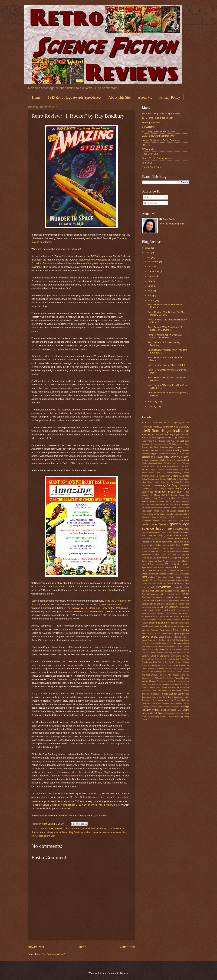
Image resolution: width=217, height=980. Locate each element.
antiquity (180, 454)
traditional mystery (182, 697)
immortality (174, 552)
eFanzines (147, 163)
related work (147, 610)
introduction (147, 555)
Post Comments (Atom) (53, 954)
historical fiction (154, 545)
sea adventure (177, 623)
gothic (171, 529)
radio (154, 607)
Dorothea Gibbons (149, 489)
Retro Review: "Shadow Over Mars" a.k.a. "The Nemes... (165, 336)
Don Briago (172, 485)
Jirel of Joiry (183, 558)
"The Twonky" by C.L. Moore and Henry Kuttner (90, 608)
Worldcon (164, 716)
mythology (180, 580)
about (187, 441)
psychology (146, 607)
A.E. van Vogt (177, 441)
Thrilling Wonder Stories (172, 694)
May (150, 291)
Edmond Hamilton (167, 498)
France (156, 511)
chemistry (177, 473)
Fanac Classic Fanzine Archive (157, 158)
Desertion (175, 482)
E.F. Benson (172, 495)
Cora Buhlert (170, 219)
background (154, 460)
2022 (148, 248)
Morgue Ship (156, 580)
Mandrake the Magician (165, 571)
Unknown (156, 703)
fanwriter (164, 504)
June (151, 286)
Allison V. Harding (150, 450)
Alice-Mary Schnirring (159, 447)
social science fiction (164, 634)
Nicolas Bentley (167, 583)
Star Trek (171, 640)
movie (165, 580)
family (179, 501)
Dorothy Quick (182, 488)
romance (97, 832)
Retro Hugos (147, 613)
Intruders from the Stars (162, 555)
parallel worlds (172, 591)
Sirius (144, 634)
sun (143, 646)
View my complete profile (172, 224)
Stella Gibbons (148, 643)
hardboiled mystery (150, 539)
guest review (183, 532)
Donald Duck (184, 485)
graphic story (182, 529)
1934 (154, 423)
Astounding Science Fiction (172, 457)
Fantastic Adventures (150, 505)
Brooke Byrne (161, 466)
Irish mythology (179, 555)
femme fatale (170, 508)
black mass (177, 463)
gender (179, 517)
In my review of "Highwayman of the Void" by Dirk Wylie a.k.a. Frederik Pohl (71, 694)
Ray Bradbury (76, 832)
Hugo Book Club (150, 154)
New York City (154, 583)
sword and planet (181, 646)
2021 (148, 253)
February (153, 402)
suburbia (186, 643)
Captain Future (172, 470)
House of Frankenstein (152, 548)
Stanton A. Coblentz (157, 640)
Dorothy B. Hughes (166, 489)
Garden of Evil (167, 517)
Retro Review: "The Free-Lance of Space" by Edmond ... (165, 329)
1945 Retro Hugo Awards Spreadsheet (75, 97)
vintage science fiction (164, 710)
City (168, 476)
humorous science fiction (152, 552)
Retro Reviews (158, 613)
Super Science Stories (155, 646)
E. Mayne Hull (158, 495)
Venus (161, 707)
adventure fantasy (149, 444)
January (152, 407)
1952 (183, 435)
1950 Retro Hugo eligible (170, 435)
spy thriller (184, 637)
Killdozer (185, 561)
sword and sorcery (150, 650)
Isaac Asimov (154, 558)
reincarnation (184, 607)
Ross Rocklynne (149, 620)
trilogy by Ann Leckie (88, 260)
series (174, 626)
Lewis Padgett (158, 568)
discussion (146, 485)
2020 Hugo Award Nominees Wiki (159, 136)
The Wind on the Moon (170, 691)
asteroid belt (89, 829)
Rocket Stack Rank (151, 167)
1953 (187, 435)
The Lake (185, 672)
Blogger (124, 973)
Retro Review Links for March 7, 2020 (166, 365)
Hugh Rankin (170, 548)
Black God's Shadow (162, 463)
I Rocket (166, 552)
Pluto (177, 597)
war (53, 836)
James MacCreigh (169, 558)
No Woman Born (182, 583)
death (157, 482)
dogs (164, 485)
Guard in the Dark (168, 532)
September (154, 271)
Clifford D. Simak (180, 476)
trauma (160, 700)
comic (157, 479)
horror (186, 545)
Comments (151, 203)
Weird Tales (157, 713)
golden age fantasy (155, 524)
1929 (144, 423)
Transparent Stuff (149, 700)
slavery (151, 634)
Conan (163, 479)
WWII (145, 720)
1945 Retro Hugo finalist (51, 829)
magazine (147, 571)
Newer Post (36, 947)
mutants (172, 580)
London (182, 568)
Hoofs (179, 545)
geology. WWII (160, 520)
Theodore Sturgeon (151, 694)
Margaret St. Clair (174, 574)
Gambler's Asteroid (150, 517)
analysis (153, 454)
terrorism (160, 653)
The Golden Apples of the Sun (154, 665)
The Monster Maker (165, 681)
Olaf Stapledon (157, 591)
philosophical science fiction (161, 594)
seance (186, 623)
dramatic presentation (169, 492)
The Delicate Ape (161, 662)
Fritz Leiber (161, 514)
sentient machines (112, 832)
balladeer (163, 460)
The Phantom (152, 684)
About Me (145, 97)
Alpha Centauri (166, 450)
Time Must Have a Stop (152, 697)
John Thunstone (149, 561)
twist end (169, 700)
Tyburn (177, 700)
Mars (42, 832)
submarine (177, 643)
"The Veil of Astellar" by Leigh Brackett (67, 679)
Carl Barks (184, 470)
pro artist (161, 604)
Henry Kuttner (182, 539)
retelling (174, 610)
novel (151, 587)
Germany (172, 520)
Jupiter (177, 561)
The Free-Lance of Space (179, 662)
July (150, 281)
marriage (186, 574)
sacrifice (177, 620)
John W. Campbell (166, 561)
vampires (153, 707)
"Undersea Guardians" (73, 776)
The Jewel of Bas (174, 672)
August (152, 276)
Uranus (179, 703)
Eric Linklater (183, 498)
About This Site (120, 97)
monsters (146, 580)
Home (36, 97)
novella (178, 587)
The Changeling (163, 656)
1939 (160, 423)
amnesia (145, 454)
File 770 (146, 145)
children (145, 476)
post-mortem (174, 601)
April (151, 296)
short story (180, 630)
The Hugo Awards (151, 122)
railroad (160, 607)
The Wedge (181, 688)
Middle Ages (161, 577)
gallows (186, 514)
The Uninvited (154, 688)
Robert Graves (159, 617)
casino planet (148, 473)
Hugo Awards (183, 548)
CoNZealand (148, 127)
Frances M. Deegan (168, 511)
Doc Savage (156, 485)
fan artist (186, 501)
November (154, 261)
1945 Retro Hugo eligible (174, 427)
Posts (148, 197)
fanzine (173, 505)
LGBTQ (168, 568)
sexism (180, 626)
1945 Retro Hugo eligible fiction (158, 118)
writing (187, 717)
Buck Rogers (172, 466)
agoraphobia (163, 444)
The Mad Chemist (150, 675)
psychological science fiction (178, 604)
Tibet (187, 694)
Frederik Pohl (183, 511)
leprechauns (147, 568)
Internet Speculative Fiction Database (161, 140)
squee (144, 640)
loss (188, 568)
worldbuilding (153, 717)
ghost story (184, 520)
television (180, 650)
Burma (182, 466)
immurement (184, 552)
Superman (169, 646)
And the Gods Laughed (167, 454)
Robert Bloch (177, 613)
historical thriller (169, 545)
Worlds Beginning (176, 717)
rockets (88, 832)
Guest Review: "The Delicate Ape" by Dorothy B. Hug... (166, 313)
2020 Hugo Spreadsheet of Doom (159, 131)
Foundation (147, 511)
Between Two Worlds (175, 460)
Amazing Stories (73, 829)
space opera (44, 836)
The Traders (174, 684)
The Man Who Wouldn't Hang (172, 675)
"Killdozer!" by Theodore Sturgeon (104, 604)
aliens (187, 447)
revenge (168, 613)
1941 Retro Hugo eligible (173, 423)
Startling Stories (183, 640)
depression (165, 482)
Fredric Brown (148, 514)
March (151, 301)
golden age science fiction (109, 829)
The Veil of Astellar (168, 688)
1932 (149, 423)
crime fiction (147, 482)
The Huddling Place (158, 672)
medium (152, 577)
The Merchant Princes (172, 678)
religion (158, 610)
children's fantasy (158, 476)
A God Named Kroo (162, 441)
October (152, 266)
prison (153, 604)
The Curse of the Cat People (173, 659)
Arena (187, 454)
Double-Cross (147, 492)
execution (147, 501)
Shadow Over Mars (160, 630)
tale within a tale (167, 649)
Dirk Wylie (185, 482)
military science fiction (57, 832)
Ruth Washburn (165, 620)
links (175, 567)
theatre (186, 691)
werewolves (170, 713)
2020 (148, 257)
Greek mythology (149, 532)
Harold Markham (166, 539)
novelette (164, 587)
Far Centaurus (183, 505)
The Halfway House (163, 669)
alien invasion (176, 447)
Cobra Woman (148, 479)
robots (169, 616)
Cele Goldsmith (83, 797)
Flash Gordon (183, 508)
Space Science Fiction (169, 637)
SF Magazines (149, 149)
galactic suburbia (174, 514)
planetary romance (163, 597)
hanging (161, 535)
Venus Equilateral (172, 707)
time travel (168, 697)
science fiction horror (160, 623)
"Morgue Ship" (102, 772)
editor (154, 498)
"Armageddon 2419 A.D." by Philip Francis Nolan (87, 805)
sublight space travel (163, 643)
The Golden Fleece (177, 665)
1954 (144, 438)
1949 (157, 435)
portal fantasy (163, 601)
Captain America (157, 470)
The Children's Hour (178, 656)
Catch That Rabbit (164, 473)
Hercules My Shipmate (151, 542)
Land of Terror (148, 564)
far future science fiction (152, 508)
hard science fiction (178, 535)
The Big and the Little (175, 653)
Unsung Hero (168, 703)
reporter (166, 610)
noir (144, 587)
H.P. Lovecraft (149, 535)
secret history (147, 626)
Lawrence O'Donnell (164, 564)
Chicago (186, 473)
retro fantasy (184, 610)
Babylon (145, 460)
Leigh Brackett (182, 564)
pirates (178, 594)
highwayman (167, 542)
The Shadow (164, 684)
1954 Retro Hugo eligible (157, 438)
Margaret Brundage (158, 574)
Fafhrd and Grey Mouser (165, 501)
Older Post (127, 947)
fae (153, 501)
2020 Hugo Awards (176, 438)
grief (158, 532)
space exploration (182, 634)
